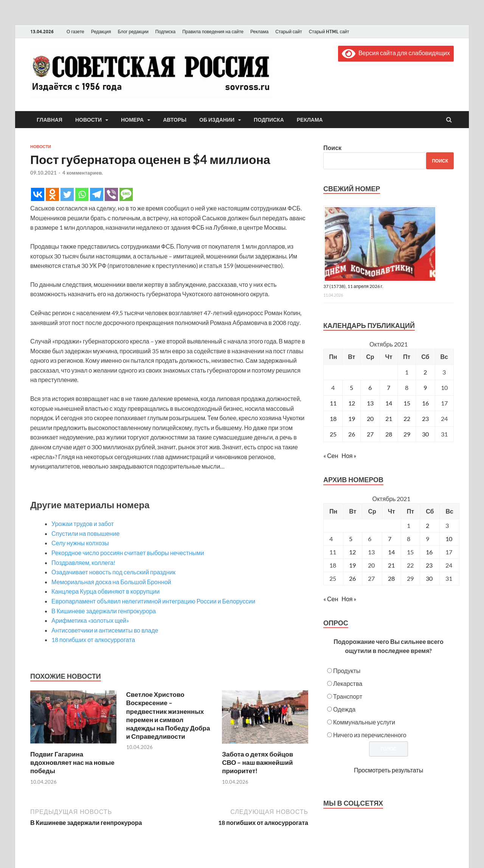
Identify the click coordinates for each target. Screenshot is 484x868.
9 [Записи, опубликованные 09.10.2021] (425, 388)
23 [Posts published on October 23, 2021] (429, 565)
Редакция (101, 32)
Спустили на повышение (85, 533)
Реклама (259, 32)
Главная (50, 120)
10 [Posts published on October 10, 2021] (449, 539)
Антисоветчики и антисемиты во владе (105, 630)
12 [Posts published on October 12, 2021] (352, 552)
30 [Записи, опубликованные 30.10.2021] (425, 434)
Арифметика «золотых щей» (90, 620)
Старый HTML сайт (329, 32)
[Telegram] (97, 194)
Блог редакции (133, 32)
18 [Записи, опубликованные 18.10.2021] (333, 419)
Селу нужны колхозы (80, 543)
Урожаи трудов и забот (83, 524)
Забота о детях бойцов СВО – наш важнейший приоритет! (258, 762)
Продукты (347, 671)
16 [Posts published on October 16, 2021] (429, 552)
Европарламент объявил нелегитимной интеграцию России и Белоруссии (153, 601)
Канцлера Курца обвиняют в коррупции (105, 591)
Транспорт (348, 696)
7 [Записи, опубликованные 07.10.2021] (389, 388)
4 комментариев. (83, 173)
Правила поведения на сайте (213, 32)
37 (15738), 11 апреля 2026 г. (353, 286)
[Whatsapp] (82, 194)
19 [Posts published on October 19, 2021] (352, 565)
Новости (88, 120)
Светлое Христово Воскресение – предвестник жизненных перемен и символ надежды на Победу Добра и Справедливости (168, 715)
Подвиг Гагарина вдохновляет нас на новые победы (72, 762)
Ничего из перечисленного (370, 735)
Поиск (332, 148)
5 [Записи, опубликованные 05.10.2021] (351, 388)
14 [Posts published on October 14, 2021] (391, 552)
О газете (75, 32)
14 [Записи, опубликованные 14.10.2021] (389, 403)
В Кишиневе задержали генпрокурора (104, 611)
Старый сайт (289, 32)
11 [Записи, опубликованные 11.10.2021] (333, 403)
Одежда (344, 709)
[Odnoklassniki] (52, 194)
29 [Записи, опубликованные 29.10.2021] (407, 434)
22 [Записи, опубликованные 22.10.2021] (407, 419)
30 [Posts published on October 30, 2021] (429, 578)
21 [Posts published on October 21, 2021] (391, 565)
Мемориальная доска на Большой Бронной (111, 582)
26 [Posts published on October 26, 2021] (352, 578)
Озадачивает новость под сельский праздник (113, 572)
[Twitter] (67, 194)
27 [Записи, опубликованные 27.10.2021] (370, 434)
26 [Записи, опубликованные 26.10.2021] (352, 434)
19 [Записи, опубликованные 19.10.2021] (352, 419)
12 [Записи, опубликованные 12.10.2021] (352, 403)
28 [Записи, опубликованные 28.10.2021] (389, 434)
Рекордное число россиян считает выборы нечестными (128, 553)
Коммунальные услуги (364, 722)
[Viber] (111, 194)
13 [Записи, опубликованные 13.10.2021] (370, 403)
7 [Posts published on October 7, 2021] (390, 539)
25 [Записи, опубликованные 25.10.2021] (333, 434)
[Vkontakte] (38, 194)
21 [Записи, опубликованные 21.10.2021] (389, 419)
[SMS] (126, 194)
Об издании (217, 120)
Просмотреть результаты (389, 770)
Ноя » (349, 456)
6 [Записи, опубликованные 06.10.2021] (370, 388)
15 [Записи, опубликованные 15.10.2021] (407, 403)
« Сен (331, 456)
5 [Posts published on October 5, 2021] (351, 539)
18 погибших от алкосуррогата (93, 640)
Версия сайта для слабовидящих (396, 53)
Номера (132, 120)
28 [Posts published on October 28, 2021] (391, 578)
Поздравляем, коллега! (83, 562)
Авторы (175, 120)
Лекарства (348, 683)
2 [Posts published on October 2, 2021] (427, 525)
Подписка (165, 32)
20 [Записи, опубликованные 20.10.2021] (370, 419)
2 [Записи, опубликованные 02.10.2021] (425, 372)
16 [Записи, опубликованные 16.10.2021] (425, 403)
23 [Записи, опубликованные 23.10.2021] (425, 419)
